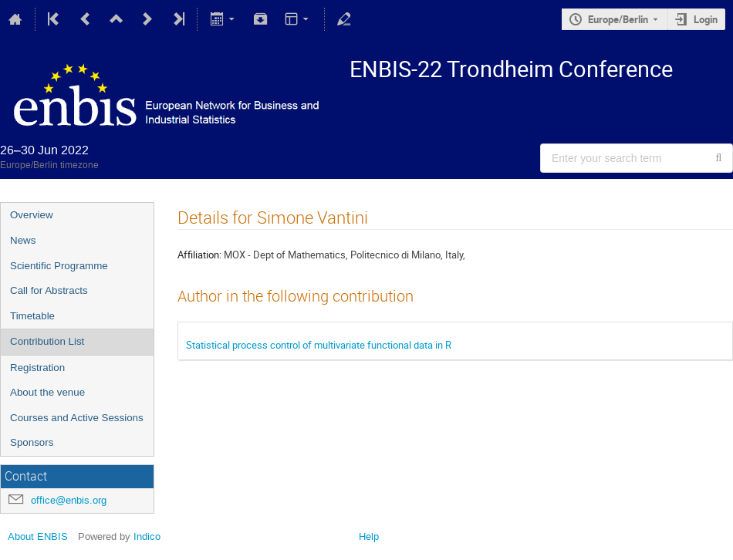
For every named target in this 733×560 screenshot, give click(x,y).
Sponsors (32, 442)
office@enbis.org (69, 500)
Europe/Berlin (618, 19)
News (23, 240)
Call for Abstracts (49, 290)
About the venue (47, 392)
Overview (32, 215)
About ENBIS (38, 536)
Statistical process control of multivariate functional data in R (319, 345)
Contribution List (47, 341)
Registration (37, 368)
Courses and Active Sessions (77, 418)
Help (369, 536)
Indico (147, 536)
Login (706, 19)
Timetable (32, 316)
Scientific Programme (59, 266)
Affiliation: (199, 255)
